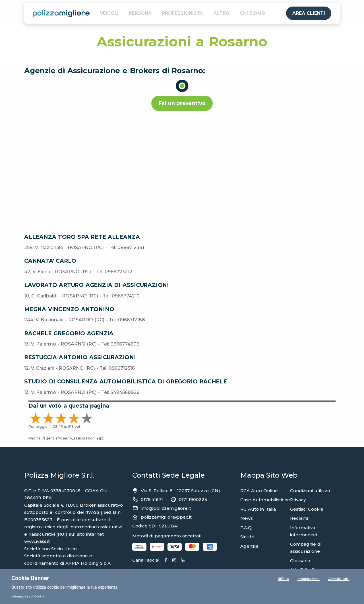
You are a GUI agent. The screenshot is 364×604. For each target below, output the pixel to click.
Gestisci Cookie (307, 509)
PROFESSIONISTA (182, 13)
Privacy (298, 500)
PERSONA (140, 13)
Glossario (300, 561)
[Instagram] (187, 560)
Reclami (299, 518)
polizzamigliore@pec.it (166, 517)
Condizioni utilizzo (310, 491)
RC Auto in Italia (258, 509)
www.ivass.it (37, 541)
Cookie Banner (30, 578)
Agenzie (249, 546)
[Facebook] (172, 560)
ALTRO (221, 13)
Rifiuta (283, 580)
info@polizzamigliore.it (166, 508)
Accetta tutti (339, 580)
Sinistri (247, 537)
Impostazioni (308, 580)
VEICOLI (109, 13)
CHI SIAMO (253, 13)
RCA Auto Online (259, 491)
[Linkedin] (202, 560)
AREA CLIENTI (309, 13)
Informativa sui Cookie (29, 596)
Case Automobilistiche (265, 500)
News (247, 518)
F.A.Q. (246, 528)
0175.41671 (152, 499)
